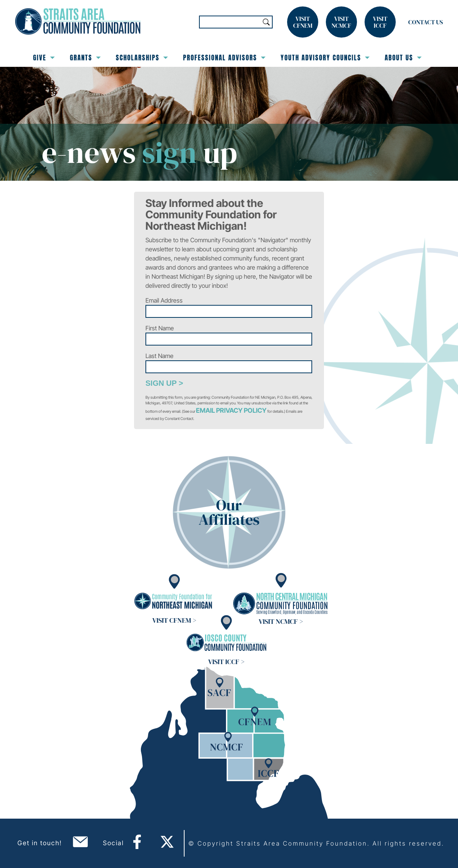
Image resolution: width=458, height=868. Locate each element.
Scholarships (142, 58)
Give (44, 58)
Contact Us (426, 22)
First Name (160, 328)
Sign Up (161, 383)
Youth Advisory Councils (325, 58)
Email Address (164, 300)
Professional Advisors (224, 58)
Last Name (160, 356)
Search (266, 22)
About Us (403, 58)
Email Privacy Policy (231, 410)
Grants (85, 58)
